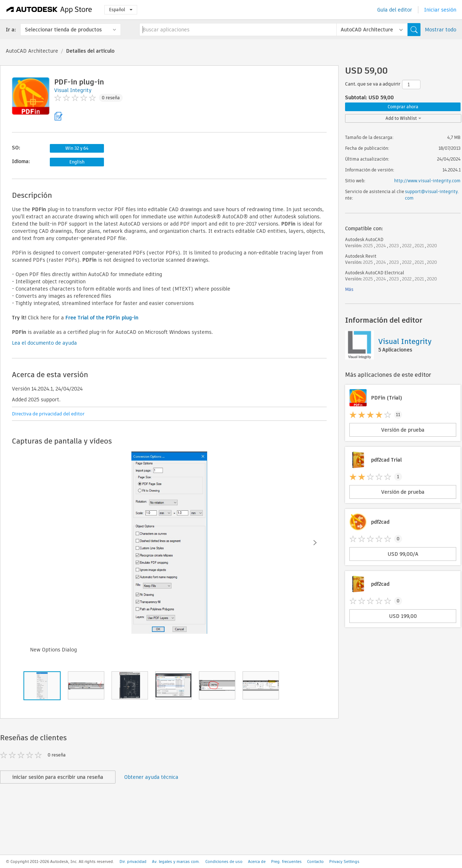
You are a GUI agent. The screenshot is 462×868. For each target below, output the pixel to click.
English (77, 162)
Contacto (315, 862)
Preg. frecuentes (286, 862)
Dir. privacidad (133, 862)
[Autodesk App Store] (49, 10)
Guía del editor (395, 10)
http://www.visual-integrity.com (427, 181)
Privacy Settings (344, 862)
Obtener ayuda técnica (151, 777)
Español (121, 10)
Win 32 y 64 (77, 148)
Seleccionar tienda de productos (63, 30)
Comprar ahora (403, 107)
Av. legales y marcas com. (176, 862)
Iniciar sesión (440, 10)
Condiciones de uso (224, 862)
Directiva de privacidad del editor (48, 414)
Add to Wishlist (403, 118)
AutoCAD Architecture (32, 51)
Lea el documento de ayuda (44, 343)
